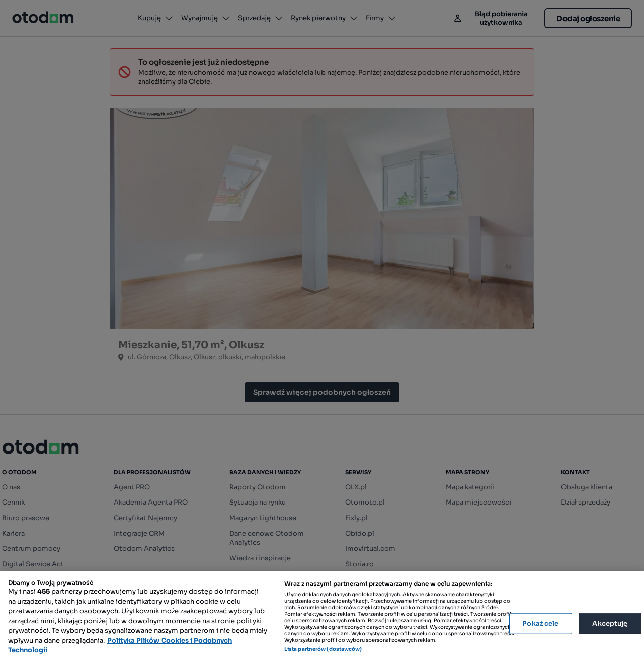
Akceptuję (610, 623)
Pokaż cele (540, 623)
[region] (322, 620)
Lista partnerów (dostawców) (323, 649)
